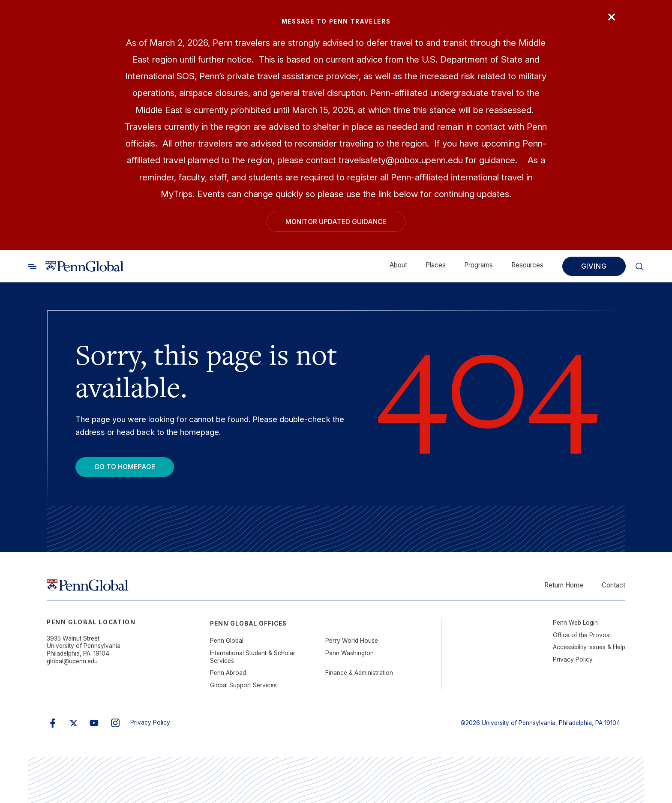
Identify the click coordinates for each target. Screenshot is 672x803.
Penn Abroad (228, 673)
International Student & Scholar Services (253, 657)
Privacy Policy (573, 659)
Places (436, 265)
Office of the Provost (582, 635)
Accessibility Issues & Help (589, 647)
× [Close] (612, 16)
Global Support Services (243, 685)
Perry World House (352, 641)
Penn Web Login (575, 623)
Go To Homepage (125, 467)
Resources (527, 265)
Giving (594, 266)
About (398, 265)
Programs (478, 265)
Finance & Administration (359, 673)
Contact (613, 585)
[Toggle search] (32, 266)
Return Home (564, 585)
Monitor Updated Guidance (336, 222)
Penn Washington (349, 653)
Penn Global (227, 641)
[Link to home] (85, 266)
